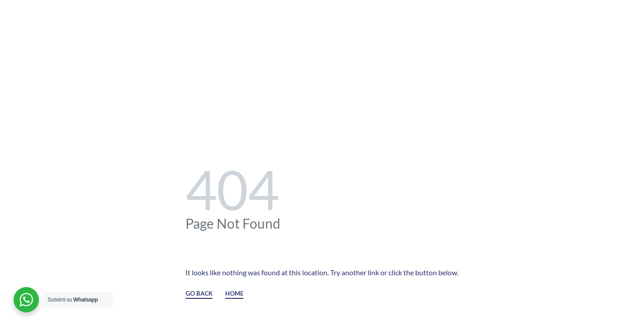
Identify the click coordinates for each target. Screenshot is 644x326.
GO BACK (199, 294)
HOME (234, 294)
